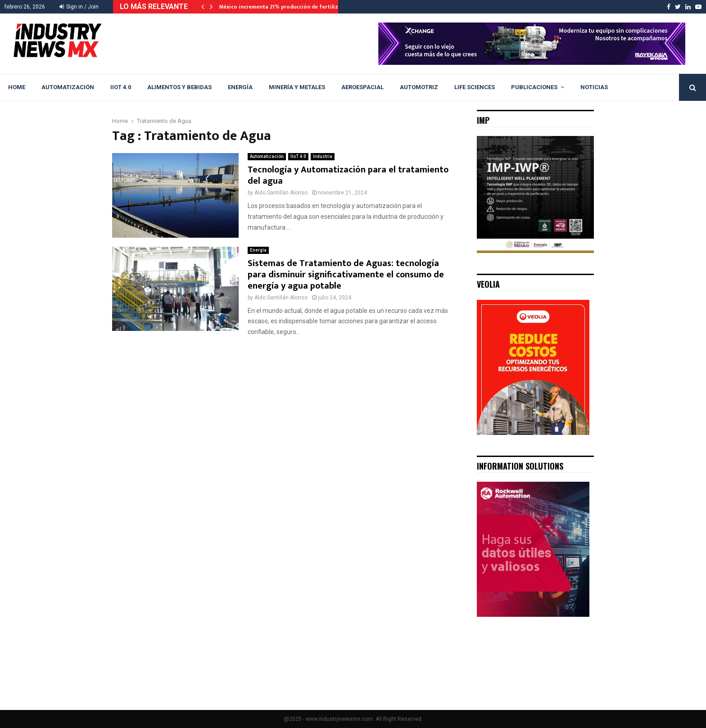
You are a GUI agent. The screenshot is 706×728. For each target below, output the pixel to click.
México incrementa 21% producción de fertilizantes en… (292, 7)
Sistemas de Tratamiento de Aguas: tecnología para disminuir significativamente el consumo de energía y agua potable (346, 275)
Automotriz (419, 87)
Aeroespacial (362, 87)
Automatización (68, 87)
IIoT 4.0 (121, 87)
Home (17, 87)
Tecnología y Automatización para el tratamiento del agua (348, 175)
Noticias (594, 87)
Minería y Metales (297, 87)
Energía (240, 87)
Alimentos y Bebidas (179, 87)
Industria (323, 156)
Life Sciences (475, 87)
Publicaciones (534, 87)
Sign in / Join (79, 7)
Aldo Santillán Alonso (281, 193)
